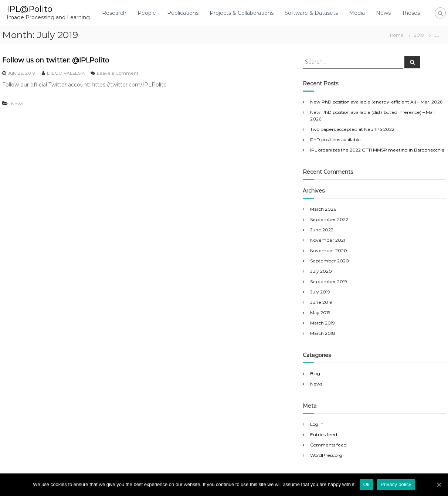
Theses (411, 13)
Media (357, 13)
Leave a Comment (118, 73)
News (383, 13)
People (147, 13)
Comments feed (328, 445)
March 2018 (323, 333)
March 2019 (323, 323)
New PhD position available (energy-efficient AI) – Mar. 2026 (376, 102)
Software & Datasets (311, 13)
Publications (183, 13)
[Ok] (439, 485)
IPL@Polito (30, 9)
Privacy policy (396, 484)
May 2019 (320, 312)
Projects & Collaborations (242, 13)
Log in (317, 424)
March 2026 (323, 209)
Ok (366, 484)
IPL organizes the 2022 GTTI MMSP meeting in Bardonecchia (377, 150)
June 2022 (322, 230)
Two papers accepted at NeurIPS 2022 (352, 129)
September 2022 (329, 219)
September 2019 (329, 281)
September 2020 (330, 261)
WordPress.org (326, 455)
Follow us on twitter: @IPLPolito (56, 60)
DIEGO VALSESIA (66, 73)
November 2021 (328, 240)
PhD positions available (335, 140)
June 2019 (321, 302)
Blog (315, 373)
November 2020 (329, 250)
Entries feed (324, 434)
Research (114, 13)
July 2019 (320, 292)
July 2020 (321, 271)
